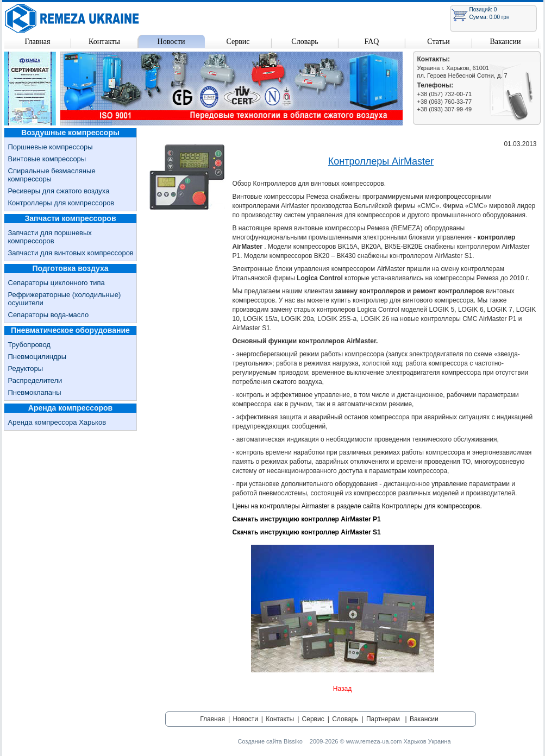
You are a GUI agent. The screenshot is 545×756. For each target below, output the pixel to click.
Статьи (438, 42)
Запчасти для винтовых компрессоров (71, 253)
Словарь (305, 42)
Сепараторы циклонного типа (57, 283)
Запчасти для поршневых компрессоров (50, 237)
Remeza (72, 18)
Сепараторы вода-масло (49, 315)
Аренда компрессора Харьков (57, 422)
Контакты (104, 42)
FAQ (372, 42)
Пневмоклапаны (35, 392)
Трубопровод (29, 345)
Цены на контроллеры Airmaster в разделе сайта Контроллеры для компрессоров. (357, 506)
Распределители (35, 380)
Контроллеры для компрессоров (61, 203)
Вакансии (505, 42)
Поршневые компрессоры (51, 147)
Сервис (238, 42)
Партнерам (383, 719)
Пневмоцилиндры (37, 357)
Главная (38, 42)
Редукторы (26, 368)
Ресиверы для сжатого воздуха (59, 191)
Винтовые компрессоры (47, 159)
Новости (171, 42)
